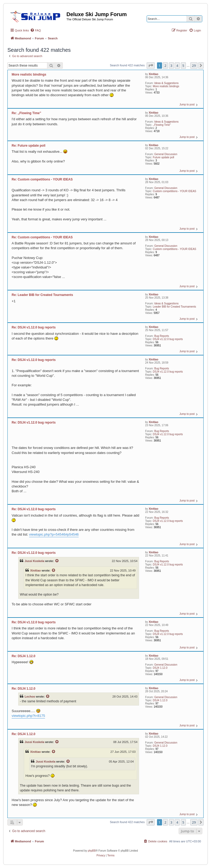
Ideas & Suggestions (167, 83)
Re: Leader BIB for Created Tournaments (42, 295)
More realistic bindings (166, 86)
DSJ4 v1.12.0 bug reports (168, 339)
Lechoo (30, 697)
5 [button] (183, 66)
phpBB (92, 851)
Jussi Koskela (34, 561)
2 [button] (165, 66)
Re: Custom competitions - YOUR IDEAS (42, 179)
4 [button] (177, 66)
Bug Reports (162, 336)
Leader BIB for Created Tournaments (174, 307)
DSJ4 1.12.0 (160, 668)
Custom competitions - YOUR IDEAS (174, 191)
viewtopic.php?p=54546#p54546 (54, 534)
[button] (151, 66)
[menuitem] (35, 30)
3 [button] (171, 66)
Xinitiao (154, 74)
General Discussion (166, 154)
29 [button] (194, 66)
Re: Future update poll (28, 146)
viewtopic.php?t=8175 (28, 716)
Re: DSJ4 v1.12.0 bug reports (34, 327)
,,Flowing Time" (162, 125)
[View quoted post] (57, 561)
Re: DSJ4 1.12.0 (23, 656)
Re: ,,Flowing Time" (26, 113)
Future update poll (163, 157)
